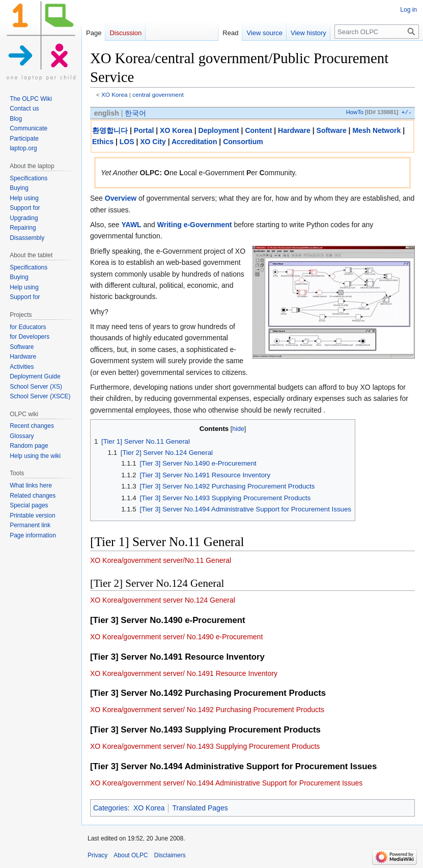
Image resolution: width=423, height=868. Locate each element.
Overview (121, 198)
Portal (144, 130)
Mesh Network (376, 130)
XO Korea (115, 94)
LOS (127, 142)
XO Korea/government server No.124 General (163, 600)
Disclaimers (170, 855)
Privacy (97, 855)
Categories (110, 808)
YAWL (131, 225)
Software (332, 130)
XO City (153, 142)
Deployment (219, 130)
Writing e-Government (195, 225)
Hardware (294, 130)
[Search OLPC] (377, 32)
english (107, 113)
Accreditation (194, 142)
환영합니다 (110, 130)
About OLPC (131, 855)
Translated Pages (200, 808)
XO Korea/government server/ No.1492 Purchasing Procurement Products (207, 710)
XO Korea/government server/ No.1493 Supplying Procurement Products (205, 746)
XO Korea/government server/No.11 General (161, 560)
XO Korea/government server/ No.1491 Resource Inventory (184, 673)
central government (158, 94)
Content (258, 130)
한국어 (135, 113)
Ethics (103, 142)
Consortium (243, 142)
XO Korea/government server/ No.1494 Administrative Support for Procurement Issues (226, 783)
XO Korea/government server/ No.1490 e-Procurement (176, 637)
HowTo (355, 113)
